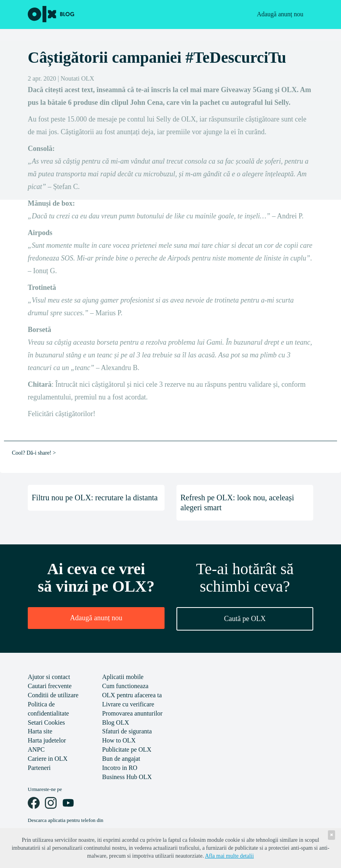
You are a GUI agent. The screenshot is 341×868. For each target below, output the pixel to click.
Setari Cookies (46, 722)
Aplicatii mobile (123, 677)
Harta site (40, 731)
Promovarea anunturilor (132, 713)
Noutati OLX (78, 78)
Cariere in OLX (48, 759)
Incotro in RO (120, 768)
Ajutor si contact (49, 677)
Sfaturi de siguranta (127, 731)
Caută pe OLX (245, 619)
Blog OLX (116, 722)
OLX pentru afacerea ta (132, 695)
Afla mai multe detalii (229, 856)
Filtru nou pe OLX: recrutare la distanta (95, 498)
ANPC (36, 749)
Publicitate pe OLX (127, 749)
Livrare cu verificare (128, 704)
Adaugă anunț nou (280, 14)
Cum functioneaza (125, 686)
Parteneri (39, 768)
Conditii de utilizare (53, 695)
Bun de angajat (121, 759)
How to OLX (119, 740)
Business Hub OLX (127, 777)
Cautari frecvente (50, 686)
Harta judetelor (47, 740)
